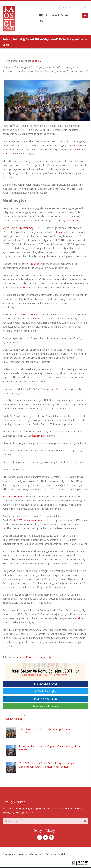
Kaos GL (36, 61)
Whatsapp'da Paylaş (45, 706)
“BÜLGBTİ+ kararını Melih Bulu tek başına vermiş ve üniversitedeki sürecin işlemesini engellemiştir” (47, 765)
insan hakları (24, 657)
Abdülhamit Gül (26, 315)
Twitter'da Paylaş (45, 691)
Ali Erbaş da (33, 264)
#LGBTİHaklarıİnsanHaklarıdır (30, 520)
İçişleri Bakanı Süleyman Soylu (19, 228)
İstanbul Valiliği (62, 232)
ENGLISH (44, 15)
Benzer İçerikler (14, 719)
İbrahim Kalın (39, 436)
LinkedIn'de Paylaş (46, 699)
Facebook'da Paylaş (46, 684)
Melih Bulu (25, 287)
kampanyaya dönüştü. (67, 220)
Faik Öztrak (57, 389)
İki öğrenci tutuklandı (14, 496)
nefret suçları (39, 657)
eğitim (51, 657)
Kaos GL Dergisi (60, 15)
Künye (43, 21)
